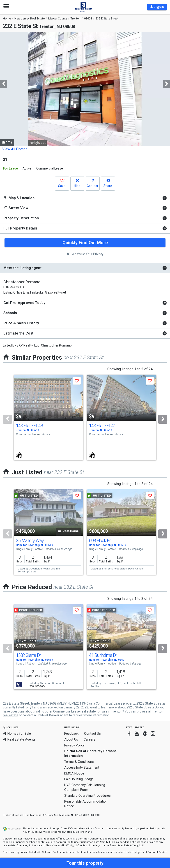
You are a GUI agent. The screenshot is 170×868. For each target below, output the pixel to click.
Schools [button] (10, 313)
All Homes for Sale (17, 734)
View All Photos (15, 149)
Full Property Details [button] (21, 228)
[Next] (163, 419)
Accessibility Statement (82, 768)
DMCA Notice (74, 773)
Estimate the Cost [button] (18, 333)
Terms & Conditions (79, 762)
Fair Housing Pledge (79, 779)
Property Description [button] (21, 218)
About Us (71, 739)
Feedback (71, 734)
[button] (157, 7)
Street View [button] (16, 208)
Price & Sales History (21, 323)
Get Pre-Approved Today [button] (24, 303)
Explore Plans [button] (84, 832)
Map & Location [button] (19, 198)
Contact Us (92, 734)
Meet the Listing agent (22, 268)
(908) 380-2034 (37, 686)
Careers (90, 739)
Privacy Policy (74, 745)
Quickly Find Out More (85, 243)
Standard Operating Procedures (87, 796)
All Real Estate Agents (19, 739)
